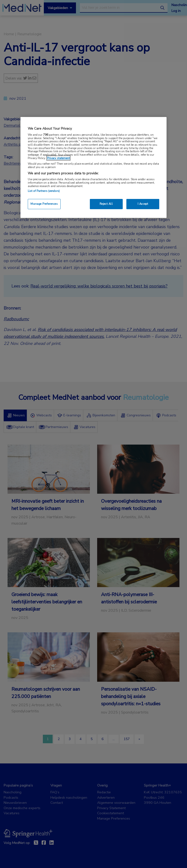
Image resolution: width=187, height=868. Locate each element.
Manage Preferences (44, 204)
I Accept (143, 204)
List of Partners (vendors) (44, 191)
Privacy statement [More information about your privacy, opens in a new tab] (58, 158)
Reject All (106, 204)
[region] (93, 167)
